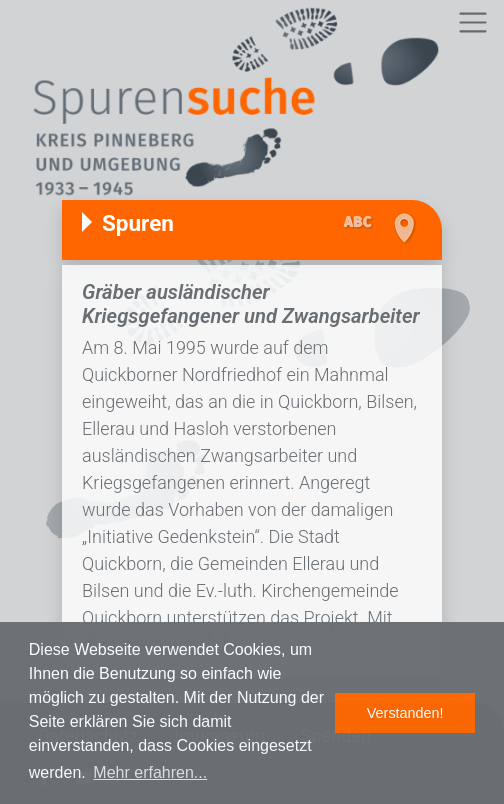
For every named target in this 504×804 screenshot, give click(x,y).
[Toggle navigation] (472, 22)
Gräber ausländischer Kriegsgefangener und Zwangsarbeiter (251, 304)
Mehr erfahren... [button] (150, 772)
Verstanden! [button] (405, 713)
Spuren (138, 223)
